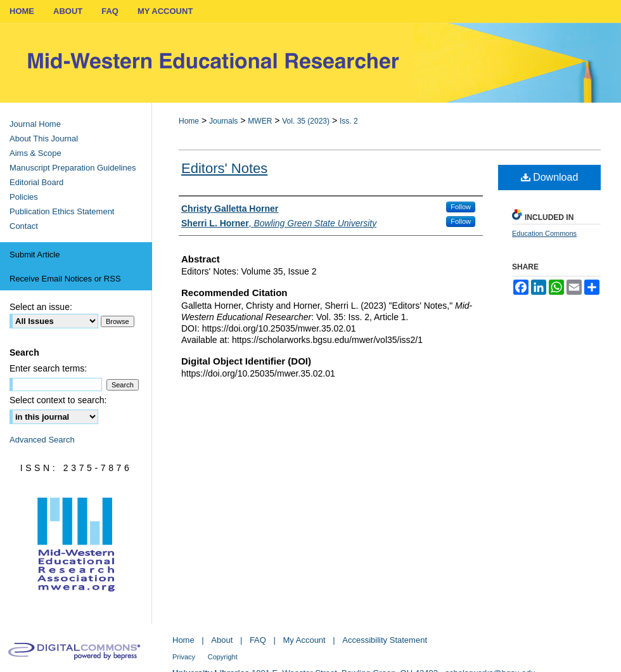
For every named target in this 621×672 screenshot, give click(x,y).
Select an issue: (41, 307)
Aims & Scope (35, 153)
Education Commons (544, 233)
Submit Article (35, 255)
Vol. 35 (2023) (306, 121)
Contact (24, 226)
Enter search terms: (48, 368)
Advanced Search (42, 440)
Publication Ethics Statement (62, 211)
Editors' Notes (224, 168)
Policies (24, 197)
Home (189, 121)
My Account (304, 640)
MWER (260, 121)
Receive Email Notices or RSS (65, 279)
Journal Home (35, 124)
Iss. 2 (349, 121)
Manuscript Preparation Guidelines (73, 168)
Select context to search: (58, 400)
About (222, 640)
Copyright (223, 657)
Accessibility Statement (385, 640)
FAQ (258, 640)
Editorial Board (36, 182)
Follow (461, 207)
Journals (223, 121)
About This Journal (44, 139)
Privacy (184, 657)
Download (550, 177)
